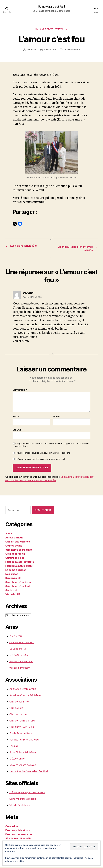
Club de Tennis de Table (22, 722)
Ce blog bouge (14, 547)
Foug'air (14, 747)
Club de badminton (20, 703)
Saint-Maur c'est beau (18, 583)
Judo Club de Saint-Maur (23, 754)
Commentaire (20, 391)
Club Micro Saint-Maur (22, 728)
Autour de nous (14, 539)
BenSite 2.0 (16, 637)
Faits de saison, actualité (51, 30)
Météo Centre (17, 760)
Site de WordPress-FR (18, 840)
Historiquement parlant (19, 567)
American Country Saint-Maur (26, 696)
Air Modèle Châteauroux (23, 690)
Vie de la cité (13, 595)
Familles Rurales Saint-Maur (24, 741)
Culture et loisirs (15, 559)
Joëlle (33, 51)
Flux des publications (18, 832)
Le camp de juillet (15, 571)
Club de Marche (18, 715)
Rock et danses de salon (23, 766)
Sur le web (11, 591)
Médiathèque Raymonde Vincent (27, 794)
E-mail (57, 418)
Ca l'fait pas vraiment (18, 543)
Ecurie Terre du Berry (21, 734)
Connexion (12, 827)
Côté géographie (15, 555)
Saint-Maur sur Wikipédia (23, 800)
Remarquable (13, 579)
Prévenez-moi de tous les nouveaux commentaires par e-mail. (44, 454)
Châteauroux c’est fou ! (22, 644)
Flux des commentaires (19, 836)
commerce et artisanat (19, 551)
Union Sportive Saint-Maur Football (29, 773)
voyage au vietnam (20, 669)
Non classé (12, 575)
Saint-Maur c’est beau (21, 663)
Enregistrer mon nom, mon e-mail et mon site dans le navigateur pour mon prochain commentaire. (52, 446)
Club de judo (16, 709)
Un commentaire (72, 51)
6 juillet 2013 (50, 51)
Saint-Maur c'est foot (18, 587)
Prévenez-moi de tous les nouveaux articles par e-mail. (41, 460)
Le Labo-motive (18, 650)
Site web (17, 431)
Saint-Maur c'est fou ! (51, 7)
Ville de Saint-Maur (20, 806)
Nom (16, 418)
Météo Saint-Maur (19, 656)
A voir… (10, 535)
